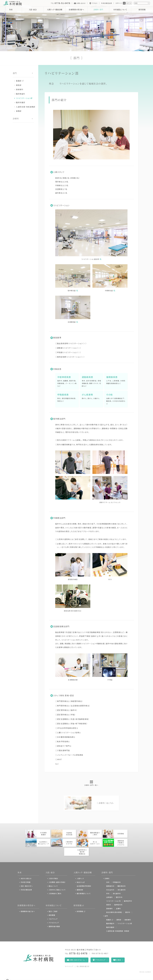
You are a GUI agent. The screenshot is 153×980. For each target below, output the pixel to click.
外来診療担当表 (107, 3)
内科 (108, 882)
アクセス (95, 3)
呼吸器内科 (117, 882)
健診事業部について (84, 893)
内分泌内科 (110, 890)
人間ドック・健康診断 (55, 10)
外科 (108, 893)
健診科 (128, 912)
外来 (11, 10)
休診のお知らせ (26, 878)
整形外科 (119, 897)
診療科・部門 (98, 10)
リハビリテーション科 (113, 901)
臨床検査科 (21, 94)
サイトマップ (69, 966)
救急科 (109, 905)
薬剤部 (19, 85)
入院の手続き (53, 878)
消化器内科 (122, 890)
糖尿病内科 (122, 886)
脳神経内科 (118, 905)
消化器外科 (117, 893)
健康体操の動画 (54, 926)
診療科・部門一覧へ (91, 785)
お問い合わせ (81, 3)
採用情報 (78, 905)
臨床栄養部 (21, 102)
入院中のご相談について (57, 890)
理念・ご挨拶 (53, 911)
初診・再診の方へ (27, 886)
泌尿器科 (109, 897)
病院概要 (52, 915)
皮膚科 (118, 909)
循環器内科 (110, 886)
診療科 (107, 878)
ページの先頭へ (143, 977)
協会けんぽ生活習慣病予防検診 (84, 884)
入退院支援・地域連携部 (26, 107)
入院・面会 (33, 10)
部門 (106, 916)
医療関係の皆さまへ (76, 10)
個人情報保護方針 (83, 966)
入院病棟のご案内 (55, 893)
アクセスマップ (54, 923)
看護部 (19, 81)
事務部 (19, 111)
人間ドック (80, 878)
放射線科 (20, 89)
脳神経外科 (128, 901)
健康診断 (80, 890)
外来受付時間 (26, 882)
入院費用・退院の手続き (57, 882)
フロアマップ (53, 919)
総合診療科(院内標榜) (114, 912)
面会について (53, 886)
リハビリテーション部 (24, 98)
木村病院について (120, 10)
